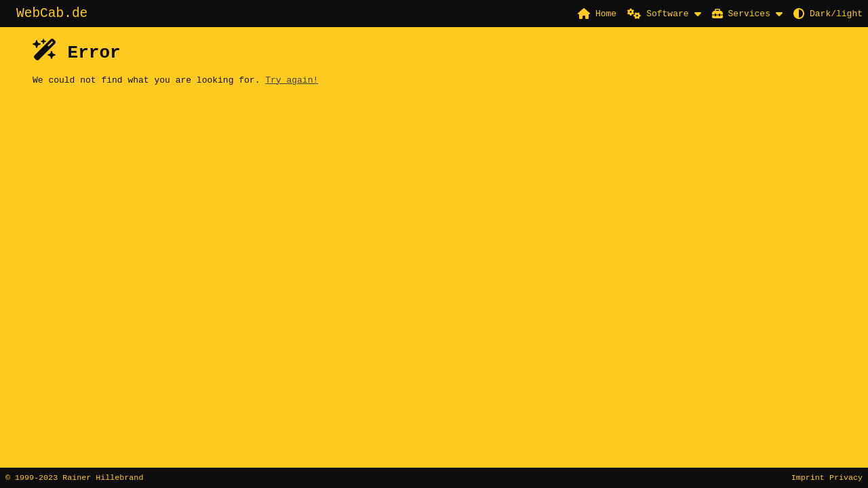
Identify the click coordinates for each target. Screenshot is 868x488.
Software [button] (658, 14)
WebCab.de (52, 15)
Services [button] (741, 14)
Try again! (292, 83)
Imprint (808, 477)
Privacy (846, 477)
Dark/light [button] (828, 14)
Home (597, 14)
